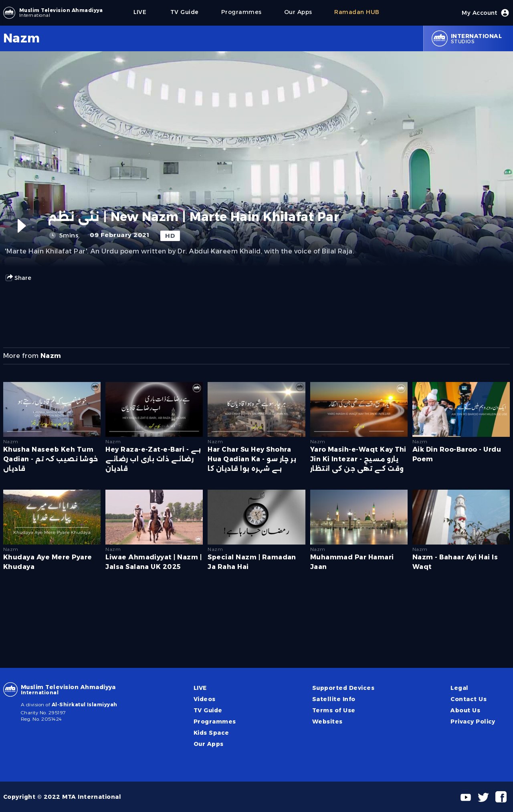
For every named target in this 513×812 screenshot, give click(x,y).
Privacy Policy (473, 722)
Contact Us (469, 699)
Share (18, 278)
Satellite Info (334, 699)
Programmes (215, 722)
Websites (327, 722)
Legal (459, 688)
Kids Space (211, 733)
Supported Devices (343, 688)
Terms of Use (334, 710)
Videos (205, 699)
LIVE (200, 688)
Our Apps (209, 744)
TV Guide (208, 710)
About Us (465, 710)
